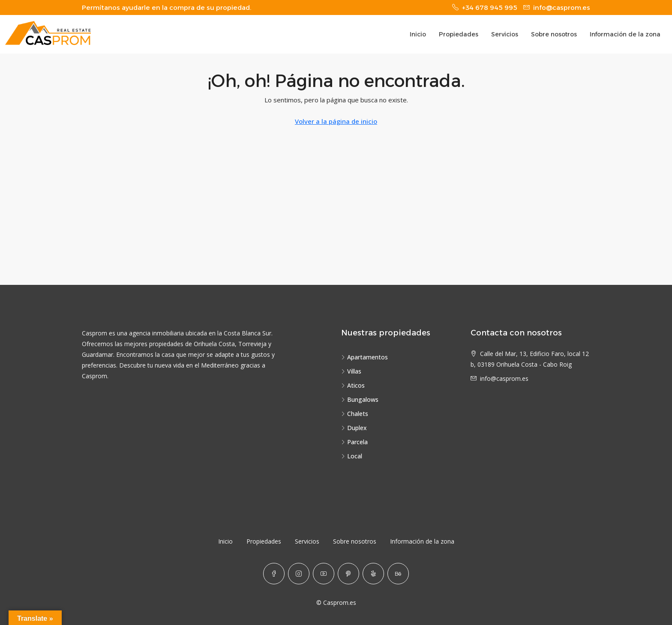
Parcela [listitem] (354, 442)
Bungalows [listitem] (360, 399)
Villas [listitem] (351, 371)
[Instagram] (299, 574)
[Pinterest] (348, 574)
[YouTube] (324, 574)
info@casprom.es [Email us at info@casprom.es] (504, 378)
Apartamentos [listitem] (364, 357)
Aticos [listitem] (353, 385)
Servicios (505, 34)
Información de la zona (625, 34)
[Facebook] (274, 574)
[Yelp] (373, 574)
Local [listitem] (352, 456)
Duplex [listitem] (354, 428)
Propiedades (459, 34)
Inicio (418, 34)
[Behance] (398, 574)
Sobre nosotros (554, 34)
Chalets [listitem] (355, 414)
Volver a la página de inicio (336, 121)
